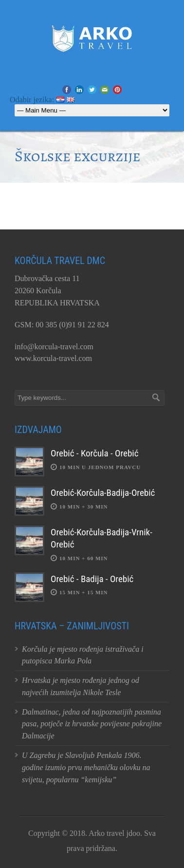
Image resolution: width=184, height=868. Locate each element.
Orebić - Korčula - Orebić (94, 453)
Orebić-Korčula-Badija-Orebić (103, 493)
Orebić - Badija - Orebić (92, 579)
